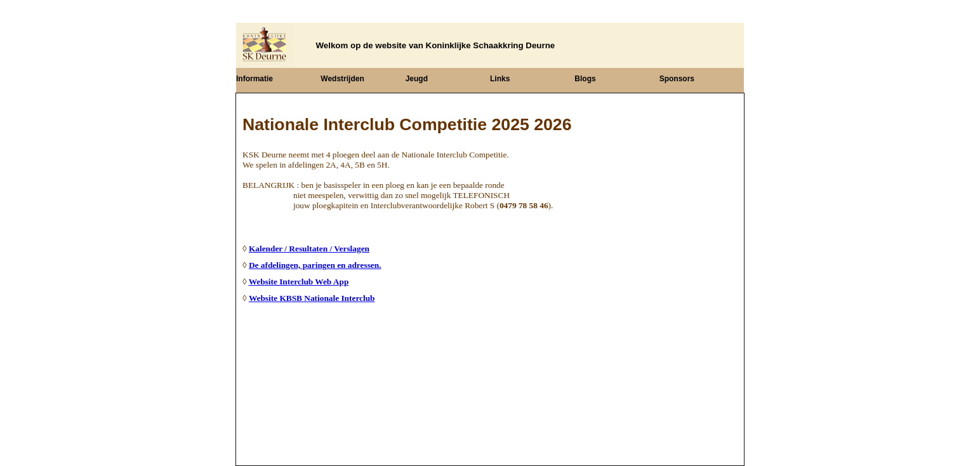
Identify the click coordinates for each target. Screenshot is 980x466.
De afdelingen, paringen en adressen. (315, 265)
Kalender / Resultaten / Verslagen (309, 249)
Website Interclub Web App (299, 282)
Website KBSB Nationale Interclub (312, 298)
